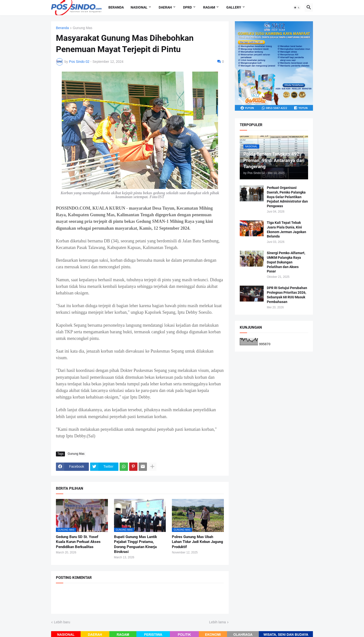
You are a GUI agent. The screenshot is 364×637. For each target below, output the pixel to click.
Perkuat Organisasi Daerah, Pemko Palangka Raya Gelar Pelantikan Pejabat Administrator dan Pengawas (287, 197)
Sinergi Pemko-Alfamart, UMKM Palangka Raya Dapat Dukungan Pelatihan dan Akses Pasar (286, 262)
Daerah (165, 7)
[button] (297, 8)
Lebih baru (62, 622)
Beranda (116, 7)
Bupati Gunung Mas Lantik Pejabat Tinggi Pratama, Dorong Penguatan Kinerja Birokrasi (135, 544)
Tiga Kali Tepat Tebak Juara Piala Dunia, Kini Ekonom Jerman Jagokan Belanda (286, 230)
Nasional (139, 7)
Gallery (234, 7)
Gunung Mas (83, 28)
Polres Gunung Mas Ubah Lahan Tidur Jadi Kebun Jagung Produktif (198, 542)
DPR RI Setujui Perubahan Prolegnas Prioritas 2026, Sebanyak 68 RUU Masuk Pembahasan (287, 295)
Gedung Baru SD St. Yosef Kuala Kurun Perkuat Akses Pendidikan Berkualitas (78, 542)
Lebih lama (218, 622)
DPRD (187, 7)
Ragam (209, 7)
